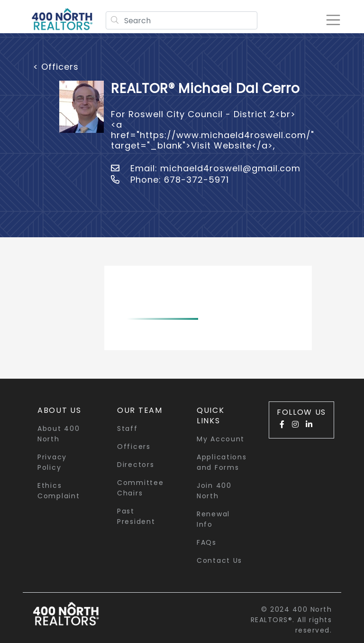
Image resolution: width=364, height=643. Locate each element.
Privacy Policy (52, 462)
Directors (136, 465)
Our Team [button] (140, 410)
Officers (134, 447)
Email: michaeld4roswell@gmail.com (206, 168)
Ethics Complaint (59, 491)
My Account (221, 439)
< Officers (56, 67)
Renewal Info (213, 519)
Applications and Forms (222, 462)
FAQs (207, 542)
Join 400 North (214, 491)
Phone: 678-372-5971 (170, 180)
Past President (136, 516)
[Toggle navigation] (333, 20)
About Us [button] (59, 410)
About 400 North (59, 434)
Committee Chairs (140, 488)
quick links (211, 415)
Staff (127, 429)
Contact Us (219, 560)
